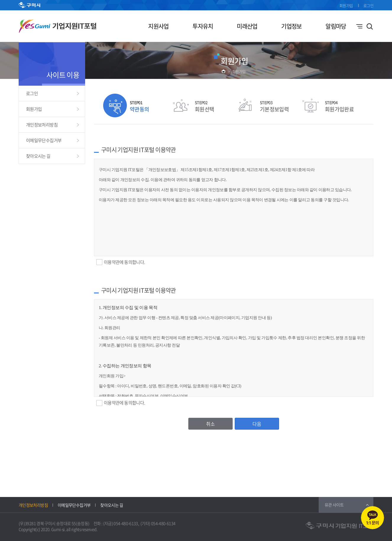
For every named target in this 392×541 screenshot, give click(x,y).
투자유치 (203, 26)
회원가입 (346, 5)
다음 (257, 424)
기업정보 (291, 26)
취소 (210, 424)
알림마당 (336, 26)
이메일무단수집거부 (44, 140)
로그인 (368, 5)
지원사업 (158, 26)
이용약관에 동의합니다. (124, 262)
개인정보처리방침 (42, 125)
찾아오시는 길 (38, 156)
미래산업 (247, 26)
